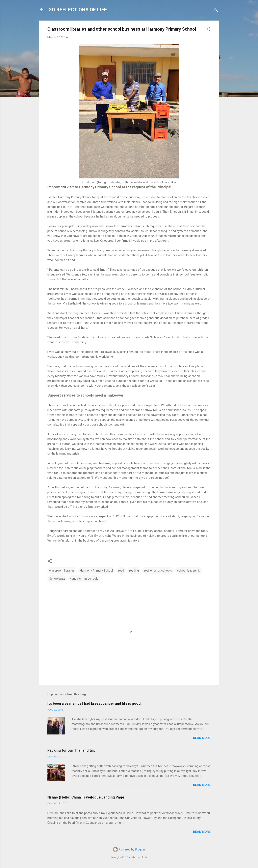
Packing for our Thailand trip (71, 750)
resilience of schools (158, 571)
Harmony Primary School (96, 571)
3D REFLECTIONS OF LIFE (78, 10)
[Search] (216, 11)
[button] (208, 30)
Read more (202, 738)
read (121, 571)
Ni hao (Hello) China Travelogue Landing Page (86, 797)
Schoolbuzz (57, 579)
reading (134, 571)
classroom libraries (62, 571)
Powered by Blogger (129, 849)
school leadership (189, 571)
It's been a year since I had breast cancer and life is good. (95, 703)
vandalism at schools (84, 579)
